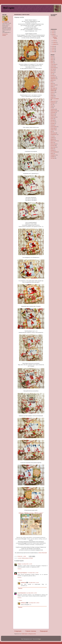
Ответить (20, 569)
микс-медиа (53, 88)
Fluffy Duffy (53, 128)
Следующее (18, 631)
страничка (53, 109)
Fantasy (52, 125)
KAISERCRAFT (54, 135)
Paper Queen (53, 147)
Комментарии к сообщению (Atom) (29, 634)
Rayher (52, 153)
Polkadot (52, 150)
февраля (55, 44)
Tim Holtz (53, 158)
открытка (53, 92)
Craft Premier (53, 117)
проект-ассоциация (55, 99)
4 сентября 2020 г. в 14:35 (27, 564)
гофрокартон (53, 79)
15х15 (52, 56)
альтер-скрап (53, 68)
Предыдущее (44, 631)
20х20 (52, 60)
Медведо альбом (55, 38)
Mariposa (53, 139)
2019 (53, 46)
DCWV (52, 119)
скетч (52, 104)
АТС (52, 74)
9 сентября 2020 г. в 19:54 (31, 593)
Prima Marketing (54, 152)
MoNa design (53, 144)
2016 (53, 52)
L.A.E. (52, 136)
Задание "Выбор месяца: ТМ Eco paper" (31, 513)
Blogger (39, 639)
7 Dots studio (53, 64)
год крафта (53, 77)
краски (52, 83)
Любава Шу (23, 583)
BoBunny (52, 114)
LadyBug (52, 138)
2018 (53, 48)
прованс (52, 97)
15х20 (52, 58)
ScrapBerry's (53, 155)
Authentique (53, 112)
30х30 (52, 63)
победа (52, 96)
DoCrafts (52, 120)
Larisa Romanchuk (22, 593)
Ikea (52, 131)
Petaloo (52, 149)
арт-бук (52, 71)
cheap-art (53, 116)
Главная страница (31, 631)
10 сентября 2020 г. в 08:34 (34, 603)
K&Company (53, 133)
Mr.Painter (53, 146)
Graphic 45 (53, 130)
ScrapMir (52, 157)
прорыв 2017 (53, 101)
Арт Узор (52, 69)
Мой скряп (9, 8)
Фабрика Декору (25, 558)
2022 (53, 31)
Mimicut (52, 142)
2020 (53, 34)
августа (55, 36)
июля (54, 41)
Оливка (19, 564)
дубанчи (52, 80)
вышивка (53, 75)
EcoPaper (31, 558)
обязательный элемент (54, 90)
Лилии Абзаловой (42, 553)
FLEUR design (54, 127)
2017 (53, 50)
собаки (52, 106)
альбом (20, 558)
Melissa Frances (54, 141)
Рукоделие (53, 103)
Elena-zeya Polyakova (22, 573)
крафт (52, 87)
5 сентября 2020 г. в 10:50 (33, 573)
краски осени (53, 85)
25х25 (52, 61)
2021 (53, 33)
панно (52, 94)
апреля (55, 42)
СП (51, 108)
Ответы (21, 580)
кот (51, 82)
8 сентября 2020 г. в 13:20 (33, 583)
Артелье (52, 72)
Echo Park (53, 122)
